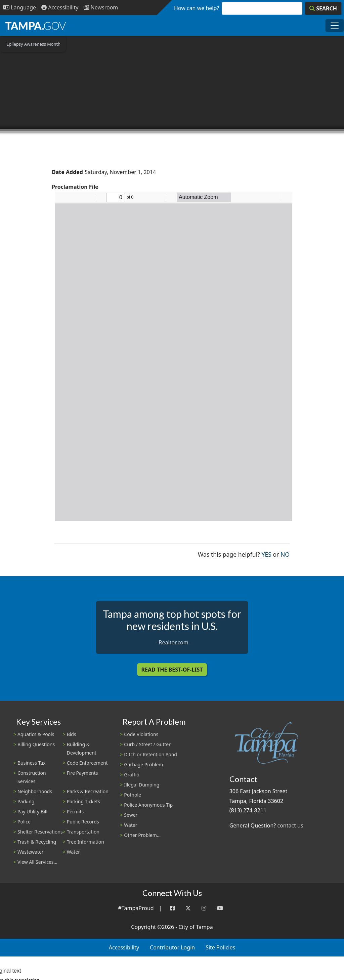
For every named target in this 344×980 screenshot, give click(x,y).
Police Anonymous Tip (148, 805)
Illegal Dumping (142, 785)
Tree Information (85, 842)
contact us (290, 825)
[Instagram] (204, 908)
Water (73, 852)
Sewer (131, 815)
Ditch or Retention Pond (150, 754)
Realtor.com (174, 642)
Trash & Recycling (37, 842)
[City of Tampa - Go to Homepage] (36, 26)
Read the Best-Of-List (172, 670)
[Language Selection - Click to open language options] (19, 8)
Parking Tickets (83, 801)
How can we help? (197, 8)
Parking (26, 801)
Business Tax (32, 763)
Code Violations (141, 734)
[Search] (323, 8)
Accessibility (124, 947)
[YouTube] (220, 908)
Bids (72, 734)
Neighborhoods (35, 791)
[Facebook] (172, 908)
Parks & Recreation (88, 791)
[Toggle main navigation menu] (335, 26)
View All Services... (37, 862)
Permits (75, 812)
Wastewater (31, 852)
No (285, 554)
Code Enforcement (87, 763)
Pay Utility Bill (32, 812)
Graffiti (132, 775)
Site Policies (220, 947)
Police (24, 822)
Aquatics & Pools (36, 734)
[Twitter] (188, 908)
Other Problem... (142, 835)
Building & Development (82, 749)
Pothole (133, 795)
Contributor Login (172, 947)
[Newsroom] (101, 8)
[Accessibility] (60, 8)
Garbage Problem (143, 764)
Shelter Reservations (40, 832)
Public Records (83, 822)
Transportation (83, 832)
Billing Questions (36, 744)
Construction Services (32, 777)
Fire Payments (82, 773)
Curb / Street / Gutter (147, 744)
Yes (267, 554)
